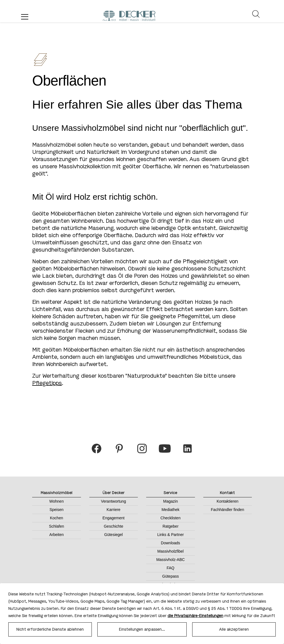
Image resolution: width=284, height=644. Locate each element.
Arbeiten (57, 535)
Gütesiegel (114, 535)
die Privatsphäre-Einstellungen (195, 616)
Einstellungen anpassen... (142, 629)
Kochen (56, 518)
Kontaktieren (228, 501)
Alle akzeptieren (234, 629)
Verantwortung (113, 501)
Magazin (170, 501)
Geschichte (113, 526)
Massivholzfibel (170, 551)
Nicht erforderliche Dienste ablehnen (50, 629)
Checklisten (171, 518)
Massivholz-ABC (170, 560)
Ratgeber (171, 526)
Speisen (56, 510)
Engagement (114, 518)
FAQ (171, 568)
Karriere (113, 510)
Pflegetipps (47, 383)
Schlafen (57, 526)
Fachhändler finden (227, 510)
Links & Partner (171, 535)
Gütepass (171, 576)
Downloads (170, 543)
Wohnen (57, 501)
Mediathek (170, 510)
